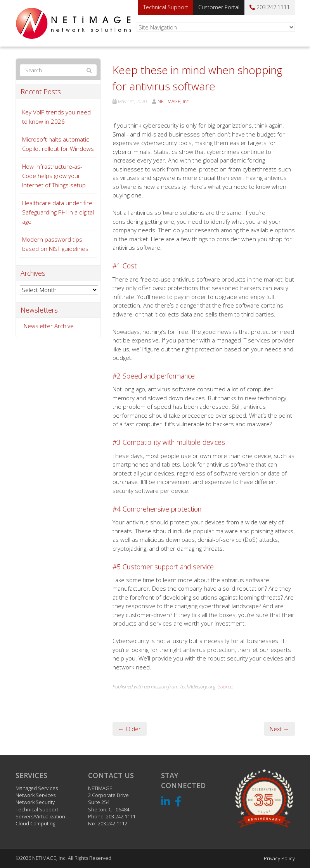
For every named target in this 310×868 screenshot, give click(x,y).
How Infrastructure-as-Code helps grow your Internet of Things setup (54, 176)
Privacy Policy (279, 858)
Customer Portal (219, 7)
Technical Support (166, 7)
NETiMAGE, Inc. (174, 101)
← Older (130, 729)
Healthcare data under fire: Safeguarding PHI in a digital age (58, 212)
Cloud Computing (35, 823)
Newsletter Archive (49, 326)
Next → (279, 729)
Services (31, 775)
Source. (226, 686)
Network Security (35, 802)
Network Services (36, 795)
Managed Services (37, 788)
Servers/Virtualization (40, 816)
